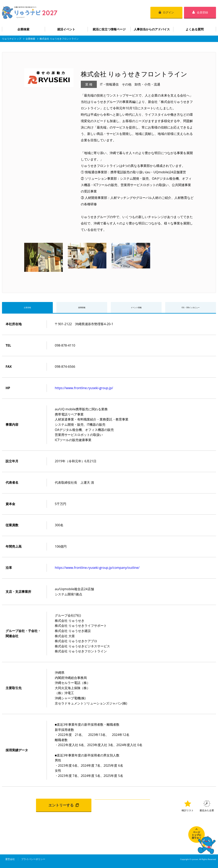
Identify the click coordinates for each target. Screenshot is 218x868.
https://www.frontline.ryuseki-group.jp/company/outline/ (97, 570)
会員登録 (202, 12)
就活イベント (66, 29)
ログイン (168, 12)
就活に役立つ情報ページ (109, 29)
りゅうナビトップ (12, 39)
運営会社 (10, 861)
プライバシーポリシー (33, 861)
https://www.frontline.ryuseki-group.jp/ (84, 390)
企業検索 (23, 29)
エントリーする (61, 807)
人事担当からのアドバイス (152, 29)
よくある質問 (195, 29)
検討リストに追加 (122, 807)
